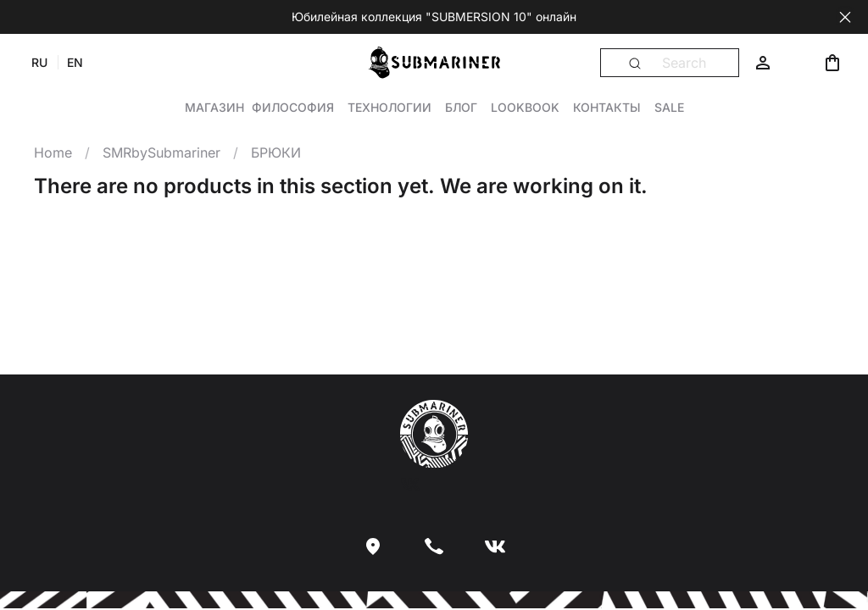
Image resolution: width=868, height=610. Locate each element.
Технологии (389, 107)
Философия (293, 107)
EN (75, 62)
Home (53, 152)
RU (39, 62)
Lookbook (525, 107)
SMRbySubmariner (161, 152)
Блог (461, 107)
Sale (669, 107)
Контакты (607, 107)
